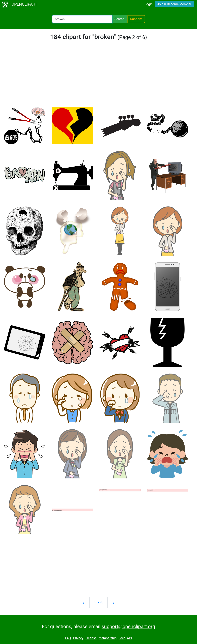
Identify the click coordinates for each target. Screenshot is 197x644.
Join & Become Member (174, 4)
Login (149, 4)
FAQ (68, 638)
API (129, 638)
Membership (108, 638)
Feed (122, 638)
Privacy (78, 638)
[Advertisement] (98, 77)
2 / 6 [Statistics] (98, 603)
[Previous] (84, 603)
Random (136, 19)
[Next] (113, 603)
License (91, 638)
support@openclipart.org (128, 627)
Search (119, 19)
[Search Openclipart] (82, 19)
